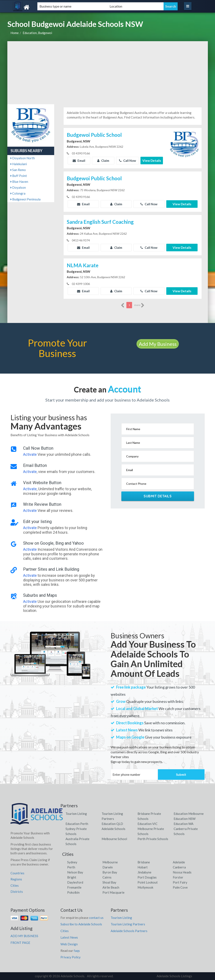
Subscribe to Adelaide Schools (81, 924)
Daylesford (75, 882)
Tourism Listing (76, 814)
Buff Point (19, 176)
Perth (71, 867)
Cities (15, 885)
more (139, 305)
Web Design (69, 944)
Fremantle (74, 887)
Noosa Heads (182, 872)
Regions (16, 879)
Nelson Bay (75, 872)
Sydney (72, 862)
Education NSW (185, 819)
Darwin (108, 867)
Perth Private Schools (153, 839)
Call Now (128, 161)
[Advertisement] (108, 73)
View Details (152, 161)
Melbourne (110, 862)
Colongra (18, 193)
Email (79, 161)
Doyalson (18, 187)
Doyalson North (23, 158)
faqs (77, 951)
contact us (96, 918)
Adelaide (179, 862)
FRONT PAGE (20, 943)
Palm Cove (180, 887)
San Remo (18, 170)
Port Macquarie (113, 892)
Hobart (143, 867)
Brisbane (144, 862)
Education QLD (112, 824)
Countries (17, 873)
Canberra (179, 867)
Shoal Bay (109, 882)
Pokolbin (73, 892)
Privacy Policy (71, 957)
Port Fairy (180, 882)
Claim (103, 161)
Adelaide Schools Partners (129, 931)
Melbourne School (114, 839)
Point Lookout (148, 882)
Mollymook (145, 887)
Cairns (107, 877)
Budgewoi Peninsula (26, 199)
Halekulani (19, 164)
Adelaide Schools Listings (174, 976)
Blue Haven (19, 182)
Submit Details (158, 496)
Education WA (184, 824)
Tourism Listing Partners (128, 924)
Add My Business (158, 344)
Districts (17, 892)
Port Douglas (147, 877)
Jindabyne (144, 872)
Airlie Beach (111, 887)
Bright (72, 877)
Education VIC (147, 824)
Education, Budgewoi (37, 33)
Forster (178, 877)
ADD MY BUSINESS (24, 936)
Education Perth (77, 824)
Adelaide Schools (113, 829)
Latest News (69, 937)
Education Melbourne (189, 814)
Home (15, 33)
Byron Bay (110, 872)
